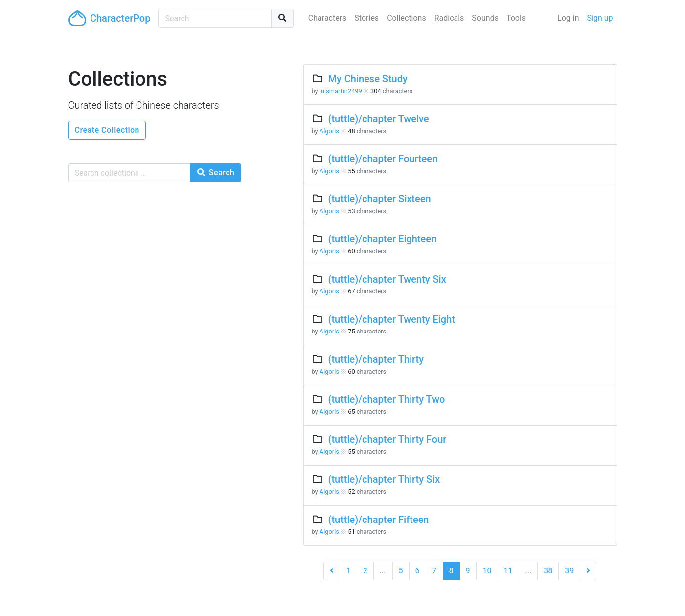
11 (508, 571)
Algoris (329, 131)
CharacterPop (110, 18)
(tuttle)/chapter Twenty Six (387, 279)
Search (215, 172)
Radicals (449, 18)
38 (548, 571)
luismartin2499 (341, 91)
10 (487, 571)
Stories (366, 18)
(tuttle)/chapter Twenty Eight (391, 319)
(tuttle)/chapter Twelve (378, 119)
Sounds (485, 18)
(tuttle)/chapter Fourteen (383, 159)
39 (569, 571)
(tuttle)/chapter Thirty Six (384, 479)
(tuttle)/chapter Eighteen (382, 239)
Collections (407, 18)
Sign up (600, 18)
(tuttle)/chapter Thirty (376, 359)
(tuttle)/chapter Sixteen (379, 199)
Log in (568, 18)
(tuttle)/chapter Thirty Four (387, 439)
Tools (516, 18)
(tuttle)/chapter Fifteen (378, 520)
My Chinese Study (367, 79)
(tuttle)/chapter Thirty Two (386, 399)
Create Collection (107, 130)
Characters (327, 18)
